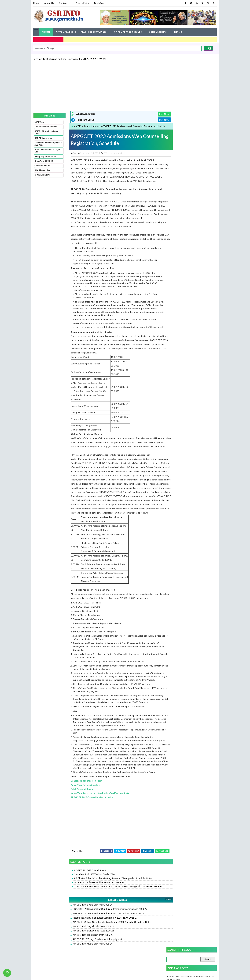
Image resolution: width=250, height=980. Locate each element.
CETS (73, 126)
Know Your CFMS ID (44, 163)
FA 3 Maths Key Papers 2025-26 (182, 171)
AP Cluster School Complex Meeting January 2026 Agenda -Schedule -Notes (107, 894)
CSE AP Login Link (43, 140)
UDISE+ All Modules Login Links (44, 134)
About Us (49, 3)
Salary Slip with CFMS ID (46, 158)
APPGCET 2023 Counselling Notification (86, 813)
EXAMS (178, 32)
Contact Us (65, 3)
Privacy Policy (82, 3)
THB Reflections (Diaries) (42, 127)
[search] (117, 48)
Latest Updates (85, 126)
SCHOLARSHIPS (158, 32)
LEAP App (39, 122)
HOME (46, 32)
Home (36, 3)
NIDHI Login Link (42, 172)
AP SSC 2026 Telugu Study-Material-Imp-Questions (93, 955)
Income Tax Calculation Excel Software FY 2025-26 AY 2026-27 (70, 59)
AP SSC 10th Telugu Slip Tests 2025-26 (87, 951)
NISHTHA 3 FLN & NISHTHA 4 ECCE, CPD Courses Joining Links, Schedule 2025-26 (112, 902)
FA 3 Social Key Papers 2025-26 (182, 205)
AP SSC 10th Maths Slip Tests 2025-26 (87, 959)
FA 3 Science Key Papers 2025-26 (183, 163)
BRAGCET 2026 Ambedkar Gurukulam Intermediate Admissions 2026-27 (104, 925)
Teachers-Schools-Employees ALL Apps (44, 146)
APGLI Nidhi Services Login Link (44, 153)
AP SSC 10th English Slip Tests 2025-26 (87, 942)
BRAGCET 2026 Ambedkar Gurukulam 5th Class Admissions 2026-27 (102, 929)
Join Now (155, 114)
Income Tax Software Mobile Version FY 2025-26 (93, 898)
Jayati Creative (110, 974)
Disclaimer (99, 3)
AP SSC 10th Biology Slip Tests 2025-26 (87, 946)
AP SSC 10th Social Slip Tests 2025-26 (87, 920)
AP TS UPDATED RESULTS (128, 32)
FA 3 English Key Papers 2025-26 (183, 178)
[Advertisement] (125, 85)
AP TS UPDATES (64, 32)
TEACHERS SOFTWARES (94, 32)
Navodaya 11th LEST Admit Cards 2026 (88, 890)
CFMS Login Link (42, 177)
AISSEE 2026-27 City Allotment (84, 886)
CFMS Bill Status (42, 168)
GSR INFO (63, 974)
